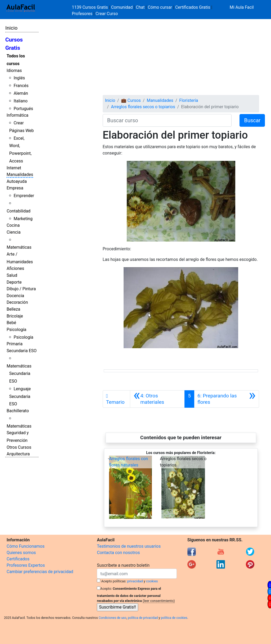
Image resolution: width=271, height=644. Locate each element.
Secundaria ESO (22, 351)
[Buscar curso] (167, 120)
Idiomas (14, 71)
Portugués (23, 109)
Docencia (15, 296)
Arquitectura (18, 454)
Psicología (16, 330)
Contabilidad (19, 211)
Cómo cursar (160, 7)
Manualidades (20, 174)
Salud (12, 275)
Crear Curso (107, 14)
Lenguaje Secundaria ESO (20, 396)
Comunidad (122, 7)
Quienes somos (21, 553)
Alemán (21, 93)
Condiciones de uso (113, 618)
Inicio (11, 28)
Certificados (18, 559)
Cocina (13, 225)
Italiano (21, 101)
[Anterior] (157, 399)
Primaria (15, 344)
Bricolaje (15, 316)
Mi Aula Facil (242, 7)
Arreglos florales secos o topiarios (143, 107)
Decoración (17, 302)
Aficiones (15, 268)
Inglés (19, 78)
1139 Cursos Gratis (91, 7)
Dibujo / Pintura (21, 289)
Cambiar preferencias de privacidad (40, 572)
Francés (21, 86)
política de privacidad (143, 618)
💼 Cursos (131, 100)
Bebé (11, 323)
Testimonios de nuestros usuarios (129, 546)
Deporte (14, 282)
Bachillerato (18, 411)
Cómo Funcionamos (26, 546)
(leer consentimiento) (159, 601)
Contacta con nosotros (118, 553)
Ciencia (14, 232)
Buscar (252, 120)
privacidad (135, 581)
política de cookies (174, 618)
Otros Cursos (19, 447)
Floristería (189, 100)
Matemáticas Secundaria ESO (19, 374)
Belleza (13, 309)
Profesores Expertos (26, 565)
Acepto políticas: (114, 581)
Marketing (23, 219)
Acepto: (106, 589)
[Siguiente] (227, 399)
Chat (140, 7)
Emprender (24, 196)
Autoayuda (17, 181)
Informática (17, 115)
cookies (152, 581)
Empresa (15, 188)
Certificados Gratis (193, 7)
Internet (14, 168)
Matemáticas (19, 247)
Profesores (82, 14)
